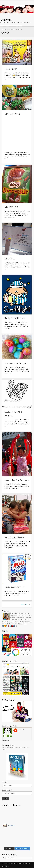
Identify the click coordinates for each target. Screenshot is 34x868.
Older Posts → (26, 604)
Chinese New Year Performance (17, 480)
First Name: (6, 782)
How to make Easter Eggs (15, 363)
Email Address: (7, 790)
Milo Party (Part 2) (13, 114)
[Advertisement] (17, 134)
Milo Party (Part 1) (12, 207)
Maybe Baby (10, 258)
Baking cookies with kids (15, 587)
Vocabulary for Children (14, 537)
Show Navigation (27, 16)
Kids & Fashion (11, 69)
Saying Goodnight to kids (15, 318)
